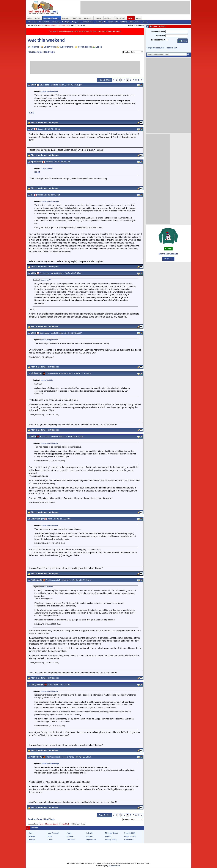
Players (108, 836)
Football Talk (101, 22)
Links (50, 840)
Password (160, 36)
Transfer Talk (44, 22)
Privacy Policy (111, 840)
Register (35, 47)
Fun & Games (130, 836)
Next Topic (49, 52)
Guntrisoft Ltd (114, 866)
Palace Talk (32, 22)
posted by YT (46, 280)
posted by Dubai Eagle (50, 201)
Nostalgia (66, 22)
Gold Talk (124, 22)
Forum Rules (84, 47)
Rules (145, 22)
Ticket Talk (56, 22)
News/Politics (88, 22)
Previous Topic (35, 52)
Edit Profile (49, 47)
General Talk (113, 22)
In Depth (90, 833)
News (69, 833)
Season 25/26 (130, 833)
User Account (53, 833)
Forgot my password (156, 48)
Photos (70, 836)
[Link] (31, 113)
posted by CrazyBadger (50, 764)
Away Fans (76, 22)
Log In (99, 47)
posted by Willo (47, 168)
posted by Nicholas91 (49, 443)
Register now (171, 48)
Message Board (51, 25)
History (32, 840)
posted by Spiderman (49, 91)
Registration (91, 840)
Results (32, 836)
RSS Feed (71, 840)
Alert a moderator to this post (45, 122)
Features (90, 836)
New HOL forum (114, 31)
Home (41, 25)
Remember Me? (158, 40)
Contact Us (129, 840)
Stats (50, 836)
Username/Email (158, 32)
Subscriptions (135, 22)
